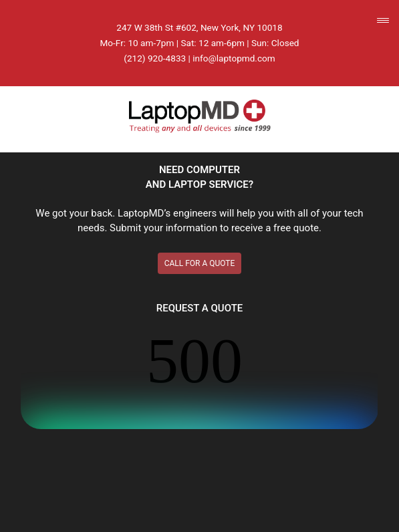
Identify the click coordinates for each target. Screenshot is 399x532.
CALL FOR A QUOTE (200, 263)
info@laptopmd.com (234, 58)
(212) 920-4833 (155, 58)
